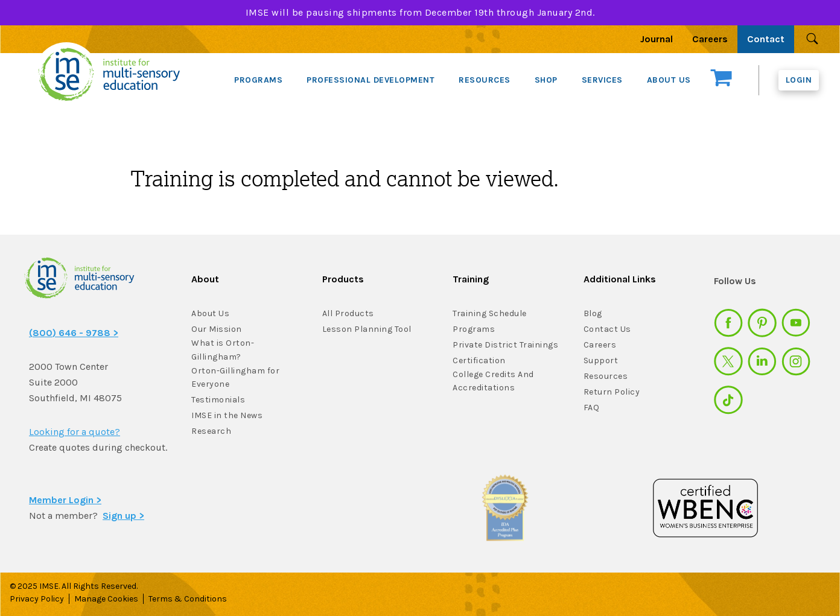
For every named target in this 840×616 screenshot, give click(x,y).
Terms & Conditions (188, 599)
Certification (479, 360)
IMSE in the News (227, 415)
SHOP (546, 80)
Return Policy (612, 392)
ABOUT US (669, 80)
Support (601, 360)
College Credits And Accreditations (493, 381)
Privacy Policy (37, 599)
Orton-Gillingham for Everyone (235, 378)
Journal (657, 39)
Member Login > (65, 500)
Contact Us (607, 329)
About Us (210, 313)
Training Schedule (490, 313)
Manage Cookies (106, 599)
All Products (348, 313)
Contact (766, 39)
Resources (606, 376)
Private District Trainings (505, 345)
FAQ (592, 408)
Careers (710, 39)
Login (799, 80)
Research (211, 431)
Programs (474, 329)
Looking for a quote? (75, 432)
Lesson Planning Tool (367, 329)
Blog (593, 313)
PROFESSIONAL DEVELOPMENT (371, 80)
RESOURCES (485, 80)
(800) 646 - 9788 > (74, 333)
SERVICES (602, 80)
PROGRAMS (258, 80)
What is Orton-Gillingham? (223, 350)
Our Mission (217, 329)
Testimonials (218, 400)
